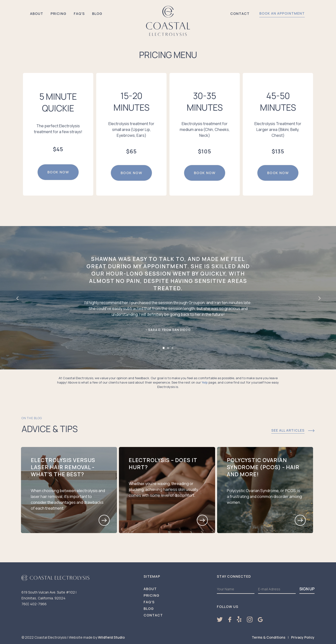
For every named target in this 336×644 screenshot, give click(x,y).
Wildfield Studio (111, 637)
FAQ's (79, 14)
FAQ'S (149, 602)
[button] (17, 298)
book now (58, 172)
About (37, 14)
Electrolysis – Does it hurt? (163, 464)
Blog (97, 14)
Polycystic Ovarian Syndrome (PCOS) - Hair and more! (263, 467)
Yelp (205, 382)
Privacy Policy (303, 637)
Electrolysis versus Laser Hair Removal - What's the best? (63, 467)
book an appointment (282, 13)
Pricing (58, 14)
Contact (240, 14)
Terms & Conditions (269, 637)
